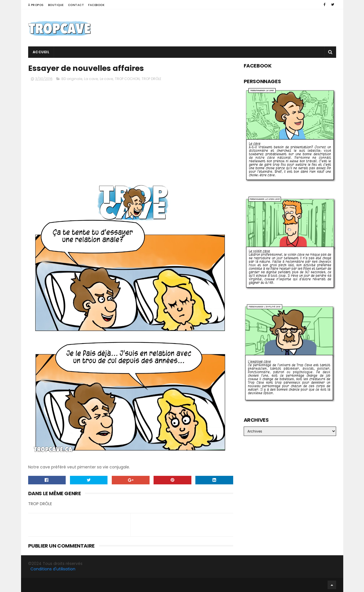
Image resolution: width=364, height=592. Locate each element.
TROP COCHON (127, 79)
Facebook (96, 5)
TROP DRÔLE (151, 79)
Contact (76, 5)
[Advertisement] (233, 28)
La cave (91, 79)
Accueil (41, 52)
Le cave (106, 79)
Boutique (56, 5)
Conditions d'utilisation (53, 569)
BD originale (72, 79)
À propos (36, 5)
